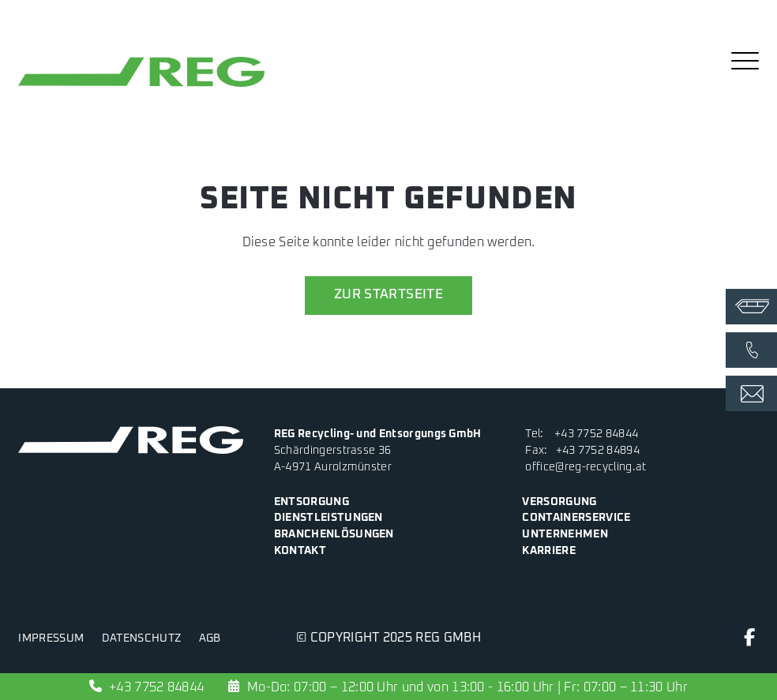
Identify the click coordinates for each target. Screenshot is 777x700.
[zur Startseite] (141, 87)
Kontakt (300, 551)
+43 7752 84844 (596, 434)
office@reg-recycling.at (586, 467)
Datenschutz (141, 638)
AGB (210, 638)
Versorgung (559, 502)
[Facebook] (750, 641)
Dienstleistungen (328, 518)
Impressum (51, 638)
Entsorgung (312, 502)
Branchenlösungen (334, 534)
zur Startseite (388, 295)
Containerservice (576, 518)
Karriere (549, 551)
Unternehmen (565, 534)
